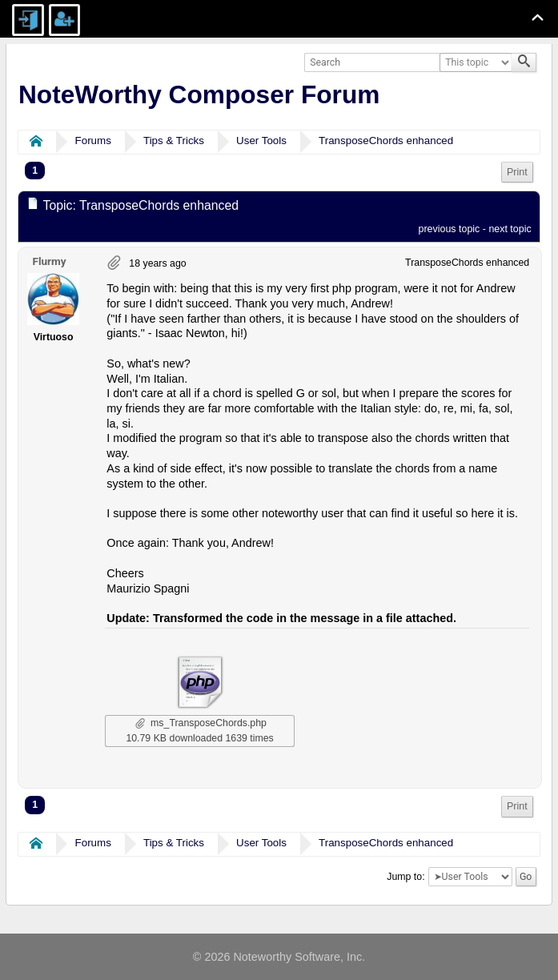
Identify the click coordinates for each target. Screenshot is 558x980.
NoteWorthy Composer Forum (199, 94)
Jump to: (405, 877)
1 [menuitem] (35, 171)
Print (517, 172)
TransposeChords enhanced (386, 141)
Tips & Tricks (174, 141)
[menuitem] (517, 173)
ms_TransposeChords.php (201, 723)
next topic (510, 229)
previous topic (450, 229)
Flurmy (49, 261)
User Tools (261, 141)
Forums (93, 141)
